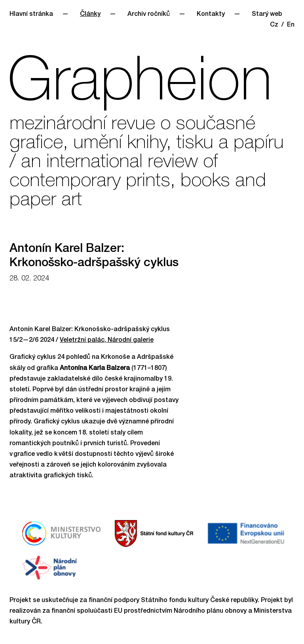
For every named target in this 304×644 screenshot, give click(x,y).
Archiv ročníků (149, 15)
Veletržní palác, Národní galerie (107, 341)
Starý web (267, 15)
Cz (274, 25)
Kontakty (211, 15)
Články (90, 15)
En (291, 25)
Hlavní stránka (31, 15)
